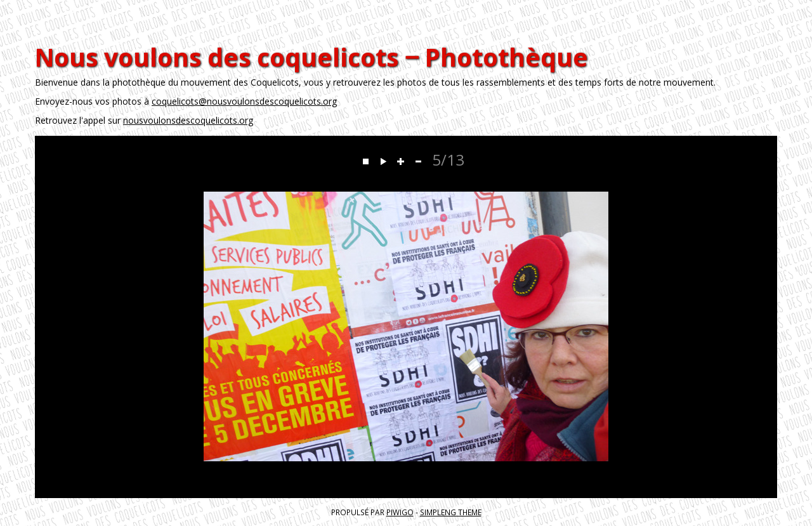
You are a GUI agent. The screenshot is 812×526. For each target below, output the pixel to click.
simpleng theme (451, 512)
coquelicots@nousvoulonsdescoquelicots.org (244, 101)
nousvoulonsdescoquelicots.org (188, 120)
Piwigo (400, 512)
